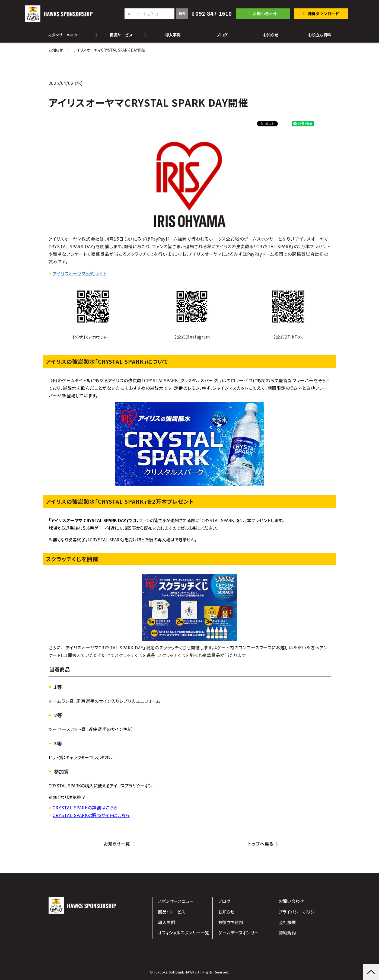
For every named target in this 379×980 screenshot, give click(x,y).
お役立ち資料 (320, 35)
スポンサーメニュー (64, 35)
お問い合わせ (265, 14)
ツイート (273, 121)
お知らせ (271, 35)
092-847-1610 (214, 14)
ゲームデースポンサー (238, 933)
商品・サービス (171, 912)
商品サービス (121, 35)
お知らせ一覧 (117, 844)
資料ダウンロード (323, 14)
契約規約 (287, 933)
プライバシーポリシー (299, 912)
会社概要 (287, 922)
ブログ (222, 35)
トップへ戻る (261, 844)
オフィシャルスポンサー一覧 (184, 933)
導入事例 (173, 35)
